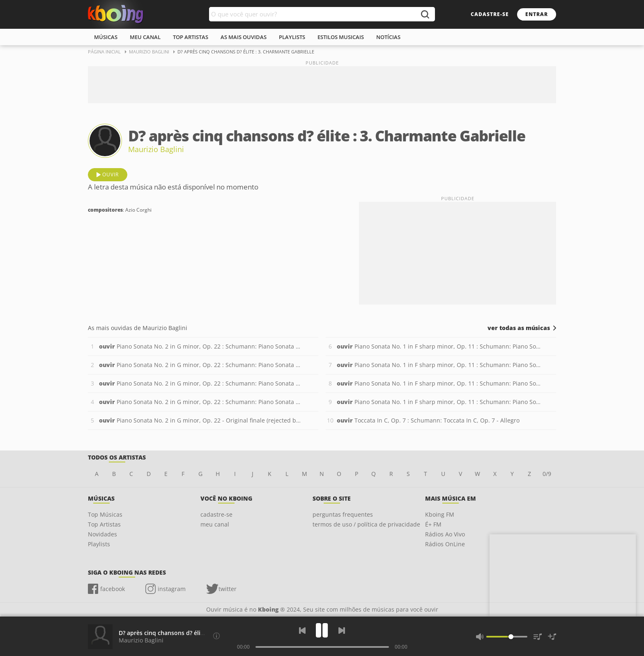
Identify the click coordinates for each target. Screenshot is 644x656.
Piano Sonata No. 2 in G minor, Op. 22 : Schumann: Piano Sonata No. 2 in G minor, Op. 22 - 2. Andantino (201, 365)
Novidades (102, 534)
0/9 (547, 474)
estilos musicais (341, 37)
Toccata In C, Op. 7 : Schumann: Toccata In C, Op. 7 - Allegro (428, 420)
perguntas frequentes (343, 514)
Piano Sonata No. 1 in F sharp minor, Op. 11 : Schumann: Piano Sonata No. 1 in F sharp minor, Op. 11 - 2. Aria (439, 365)
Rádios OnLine (445, 544)
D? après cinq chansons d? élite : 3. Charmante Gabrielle (197, 633)
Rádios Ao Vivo (445, 534)
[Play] (322, 630)
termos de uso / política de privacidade (366, 524)
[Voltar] (302, 631)
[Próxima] (342, 631)
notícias (388, 37)
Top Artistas (104, 524)
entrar (537, 14)
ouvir (110, 174)
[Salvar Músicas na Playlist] (552, 637)
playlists (292, 37)
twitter (228, 589)
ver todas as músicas (519, 328)
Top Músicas (105, 514)
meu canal (145, 37)
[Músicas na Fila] (538, 637)
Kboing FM (440, 514)
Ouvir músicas (116, 14)
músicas (106, 37)
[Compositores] (216, 636)
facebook (113, 589)
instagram (172, 589)
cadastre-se (490, 14)
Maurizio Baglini (156, 149)
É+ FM (433, 524)
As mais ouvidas (244, 37)
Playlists (99, 544)
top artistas (191, 37)
